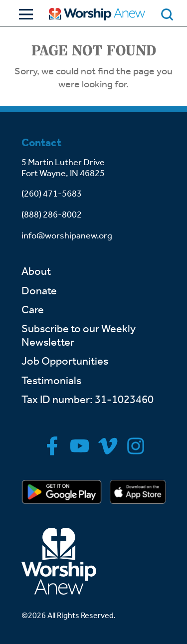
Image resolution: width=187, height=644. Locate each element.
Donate (39, 291)
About (36, 271)
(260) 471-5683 (52, 194)
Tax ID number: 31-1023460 (88, 400)
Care (33, 310)
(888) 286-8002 (52, 215)
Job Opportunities (65, 361)
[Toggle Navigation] (23, 14)
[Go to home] (97, 14)
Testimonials (51, 381)
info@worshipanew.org (67, 235)
